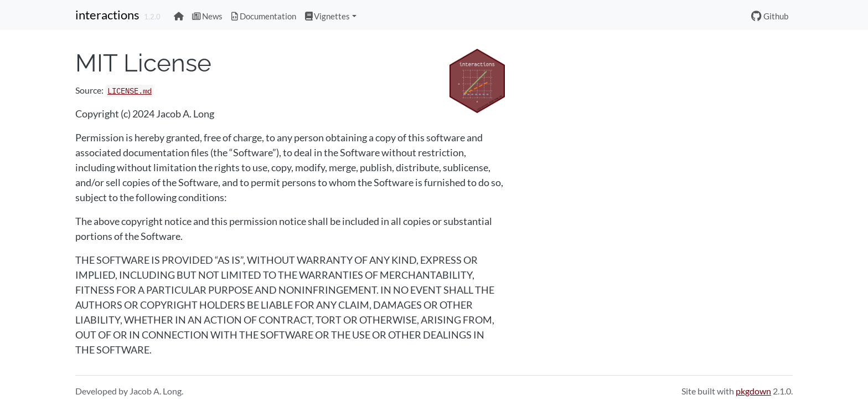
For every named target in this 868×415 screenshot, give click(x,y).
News (207, 16)
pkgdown (753, 391)
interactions (107, 15)
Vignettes (327, 16)
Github (770, 16)
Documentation (264, 16)
